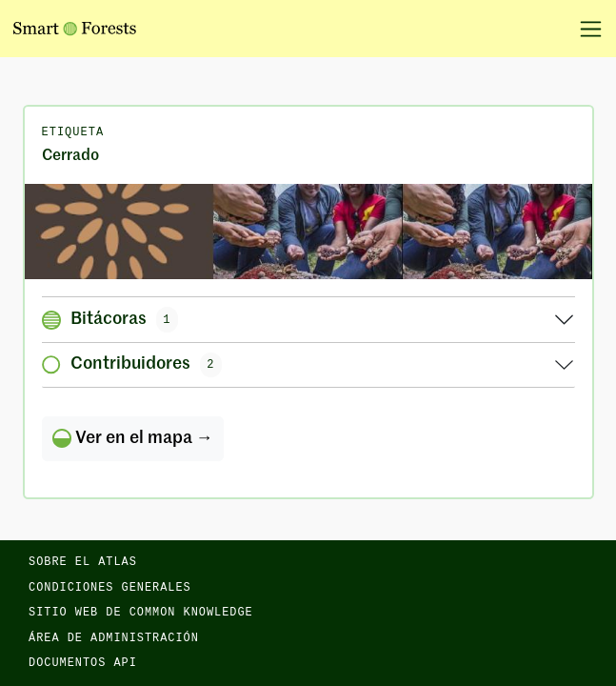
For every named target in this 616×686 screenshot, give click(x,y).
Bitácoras (110, 319)
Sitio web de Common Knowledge (141, 613)
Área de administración (114, 638)
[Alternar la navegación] (584, 29)
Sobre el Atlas (83, 562)
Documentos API (83, 663)
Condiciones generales (110, 588)
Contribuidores (132, 365)
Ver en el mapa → (133, 438)
